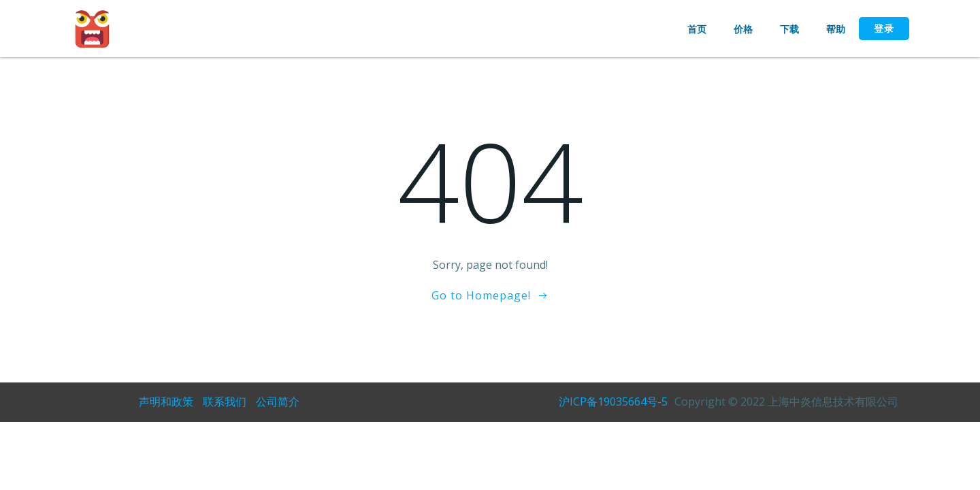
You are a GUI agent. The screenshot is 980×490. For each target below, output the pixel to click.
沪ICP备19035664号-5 (613, 402)
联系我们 (225, 402)
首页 (697, 29)
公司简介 (278, 402)
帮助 (836, 29)
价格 (743, 29)
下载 (789, 29)
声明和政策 (166, 402)
